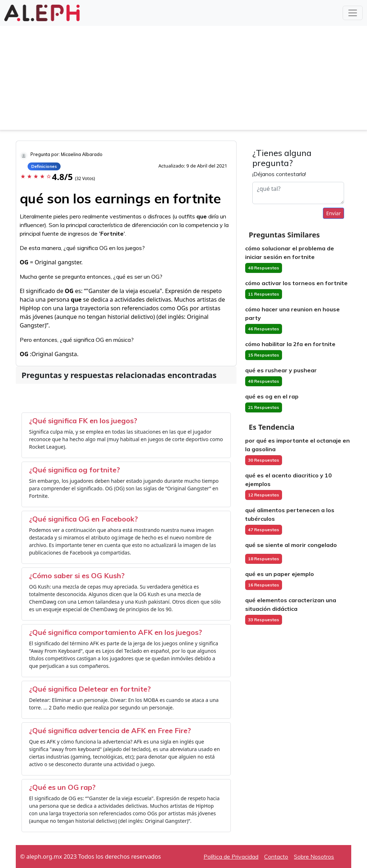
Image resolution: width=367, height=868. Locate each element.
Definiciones (44, 166)
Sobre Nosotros (314, 857)
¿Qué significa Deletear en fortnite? (90, 689)
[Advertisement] (183, 80)
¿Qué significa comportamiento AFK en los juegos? (116, 632)
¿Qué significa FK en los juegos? (83, 421)
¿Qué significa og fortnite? (75, 470)
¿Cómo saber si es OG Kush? (77, 575)
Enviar (333, 213)
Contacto (276, 857)
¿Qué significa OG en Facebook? (84, 519)
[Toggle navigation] (353, 13)
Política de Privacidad (231, 857)
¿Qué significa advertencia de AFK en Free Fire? (110, 730)
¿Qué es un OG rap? (62, 787)
